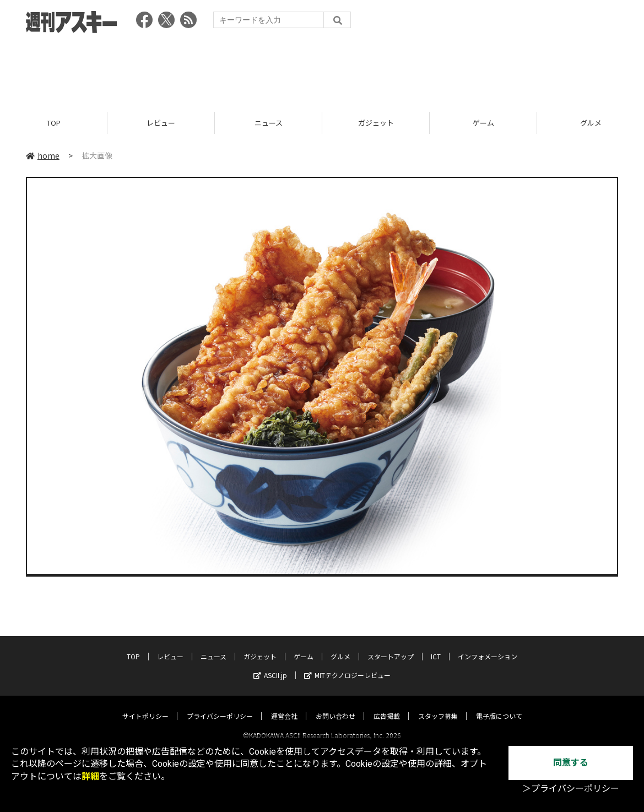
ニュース (269, 123)
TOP (54, 123)
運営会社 (284, 706)
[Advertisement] (322, 69)
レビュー (161, 123)
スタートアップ (391, 646)
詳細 (90, 776)
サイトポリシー (145, 706)
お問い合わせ (335, 706)
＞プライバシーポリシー (571, 789)
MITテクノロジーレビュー (347, 665)
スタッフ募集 (438, 706)
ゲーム (483, 123)
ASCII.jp (270, 665)
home (43, 155)
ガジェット (376, 123)
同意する (571, 763)
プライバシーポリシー (220, 706)
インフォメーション (488, 646)
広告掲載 (387, 706)
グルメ (340, 646)
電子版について (499, 706)
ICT (436, 646)
